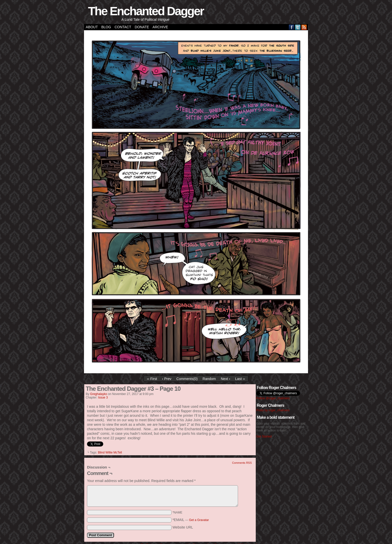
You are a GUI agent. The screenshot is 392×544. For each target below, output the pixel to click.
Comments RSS (242, 463)
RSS (304, 27)
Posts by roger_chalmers (273, 410)
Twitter (298, 27)
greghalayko (98, 394)
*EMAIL (191, 520)
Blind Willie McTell (110, 452)
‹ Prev (167, 379)
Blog (106, 27)
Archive (160, 27)
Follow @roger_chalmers (273, 398)
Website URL (183, 527)
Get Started (264, 436)
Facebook (292, 27)
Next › (225, 379)
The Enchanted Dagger (146, 11)
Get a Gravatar (199, 520)
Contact (123, 27)
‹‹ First (152, 379)
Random (209, 379)
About (92, 27)
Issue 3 (103, 397)
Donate (142, 27)
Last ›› (240, 379)
